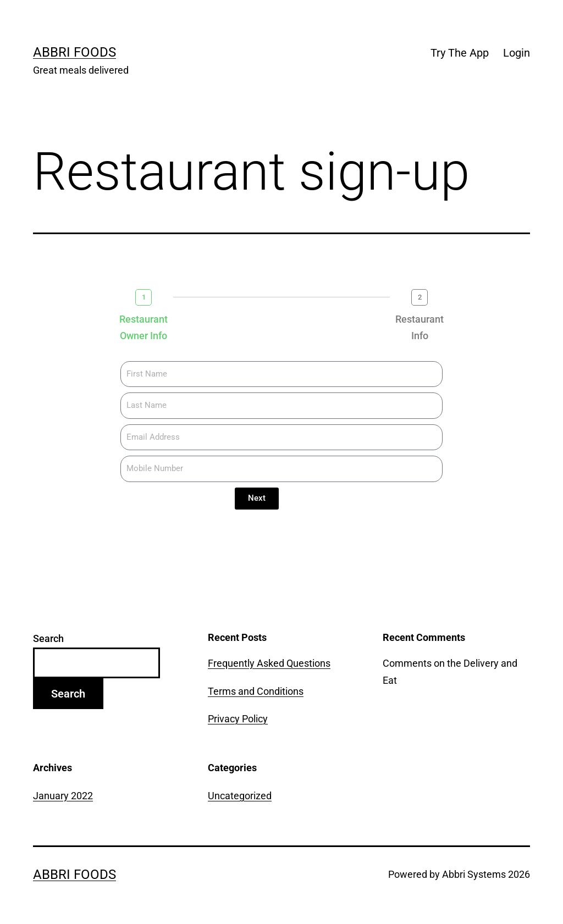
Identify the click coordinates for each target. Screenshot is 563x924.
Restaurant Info (420, 328)
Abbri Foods (74, 52)
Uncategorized (240, 796)
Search (48, 638)
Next (257, 498)
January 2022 (63, 796)
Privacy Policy (238, 719)
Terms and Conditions (256, 691)
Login (517, 53)
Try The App (460, 53)
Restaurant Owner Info (143, 328)
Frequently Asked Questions (269, 663)
